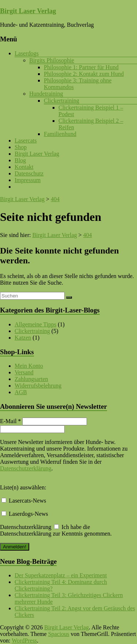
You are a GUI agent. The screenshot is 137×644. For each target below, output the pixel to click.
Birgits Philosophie (52, 60)
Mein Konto (29, 366)
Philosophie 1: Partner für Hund (81, 67)
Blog (20, 160)
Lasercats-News (24, 501)
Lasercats (26, 140)
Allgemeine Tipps (35, 324)
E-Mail (10, 421)
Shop (21, 147)
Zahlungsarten (31, 379)
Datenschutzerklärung (26, 468)
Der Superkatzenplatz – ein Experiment (61, 575)
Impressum (28, 180)
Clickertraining (62, 101)
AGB (21, 392)
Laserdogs (27, 53)
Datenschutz (29, 173)
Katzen (23, 338)
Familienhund (60, 134)
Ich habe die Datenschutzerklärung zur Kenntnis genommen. (56, 530)
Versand (24, 372)
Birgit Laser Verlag (28, 11)
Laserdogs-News (25, 514)
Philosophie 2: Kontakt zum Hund (84, 74)
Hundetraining (46, 94)
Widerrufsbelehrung (38, 386)
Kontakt (24, 167)
